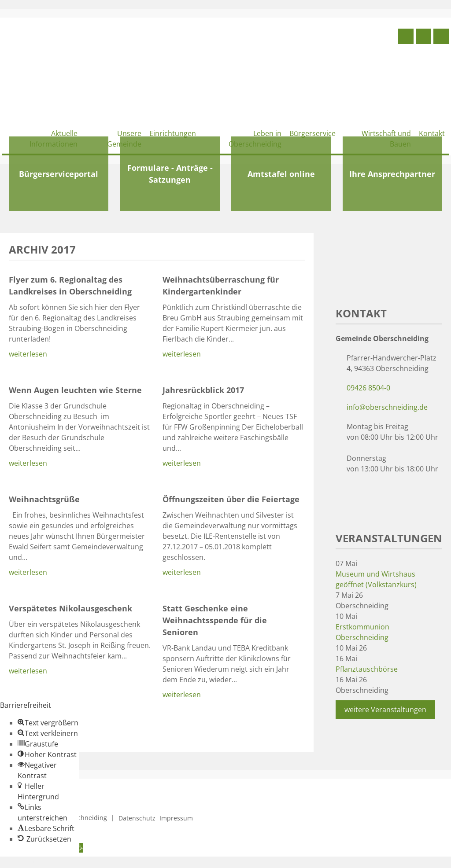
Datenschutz (137, 818)
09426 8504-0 (368, 388)
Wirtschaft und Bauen (386, 139)
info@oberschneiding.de (387, 407)
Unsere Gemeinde (124, 139)
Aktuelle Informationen (54, 139)
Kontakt (432, 133)
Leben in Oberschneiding (255, 139)
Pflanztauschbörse (367, 669)
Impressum (176, 818)
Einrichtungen (173, 133)
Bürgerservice (312, 133)
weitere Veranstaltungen (385, 710)
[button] (48, 723)
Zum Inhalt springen (33, 862)
